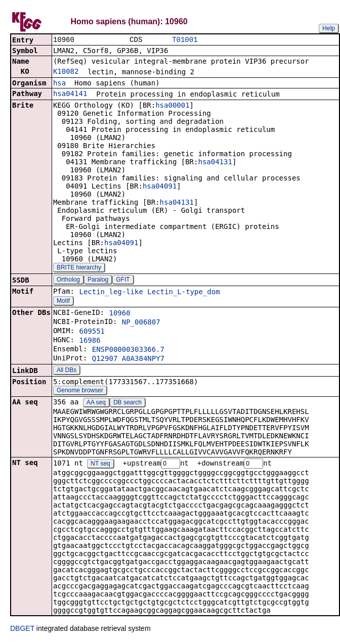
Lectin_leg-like (111, 293)
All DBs (67, 371)
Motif (63, 302)
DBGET (22, 630)
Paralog (98, 281)
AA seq (96, 403)
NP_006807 (141, 323)
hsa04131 (215, 163)
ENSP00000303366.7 (128, 350)
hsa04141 (70, 95)
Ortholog (68, 281)
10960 (119, 314)
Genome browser (80, 391)
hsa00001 (172, 106)
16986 (90, 341)
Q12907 (105, 359)
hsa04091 (160, 187)
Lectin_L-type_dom (183, 293)
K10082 (66, 72)
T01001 (185, 40)
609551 (92, 332)
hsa (59, 84)
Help (329, 28)
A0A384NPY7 (143, 359)
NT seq (100, 465)
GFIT (123, 281)
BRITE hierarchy (79, 268)
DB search (127, 403)
